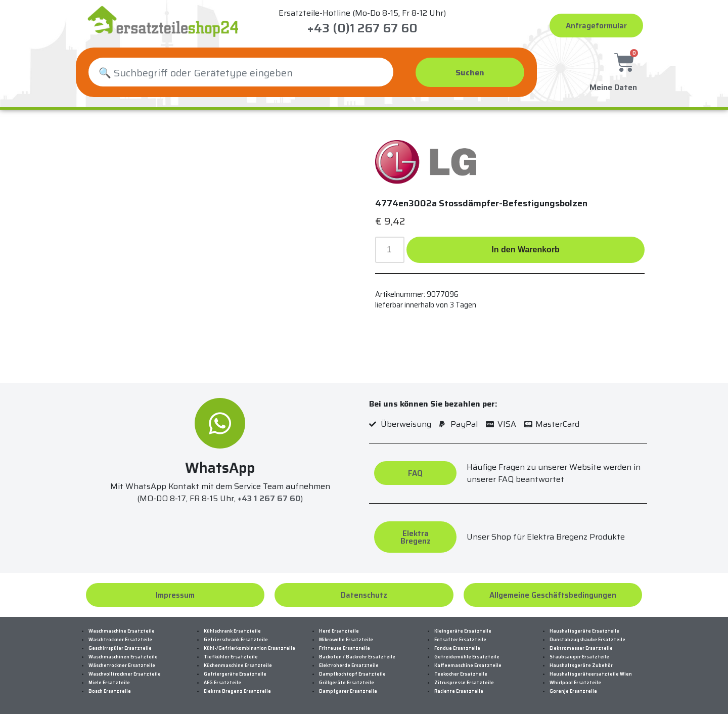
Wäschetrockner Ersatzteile (122, 665)
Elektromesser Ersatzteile (581, 648)
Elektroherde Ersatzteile (349, 665)
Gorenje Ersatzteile (573, 691)
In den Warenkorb (526, 250)
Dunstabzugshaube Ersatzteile (587, 640)
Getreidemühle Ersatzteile (467, 657)
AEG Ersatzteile (222, 683)
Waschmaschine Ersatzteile (122, 631)
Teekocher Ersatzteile (461, 674)
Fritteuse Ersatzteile (345, 648)
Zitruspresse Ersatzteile (464, 683)
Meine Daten (613, 85)
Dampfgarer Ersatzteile (348, 691)
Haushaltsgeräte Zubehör (581, 665)
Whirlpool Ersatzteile (575, 683)
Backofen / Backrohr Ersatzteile (357, 657)
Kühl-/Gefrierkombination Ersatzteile (249, 648)
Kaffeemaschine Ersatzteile (468, 665)
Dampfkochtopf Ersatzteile (352, 674)
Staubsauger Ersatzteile (579, 657)
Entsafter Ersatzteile (460, 640)
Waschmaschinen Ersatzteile (123, 657)
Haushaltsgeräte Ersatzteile (584, 631)
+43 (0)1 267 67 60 (362, 28)
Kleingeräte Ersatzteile (463, 631)
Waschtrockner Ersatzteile (120, 640)
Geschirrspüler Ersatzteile (120, 648)
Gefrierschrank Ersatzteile (236, 640)
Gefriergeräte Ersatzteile (235, 674)
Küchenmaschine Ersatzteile (238, 665)
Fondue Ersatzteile (457, 648)
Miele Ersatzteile (109, 683)
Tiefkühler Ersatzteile (231, 657)
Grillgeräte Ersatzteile (347, 683)
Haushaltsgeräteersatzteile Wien (591, 674)
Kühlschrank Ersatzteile (232, 631)
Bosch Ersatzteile (110, 691)
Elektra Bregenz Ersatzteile (237, 691)
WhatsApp (220, 468)
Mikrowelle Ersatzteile (346, 640)
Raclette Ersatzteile (459, 691)
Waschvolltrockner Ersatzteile (125, 674)
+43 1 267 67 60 (269, 499)
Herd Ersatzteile (339, 631)
